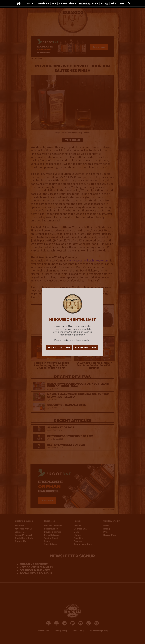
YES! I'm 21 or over (59, 348)
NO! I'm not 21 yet (86, 348)
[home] (19, 3)
